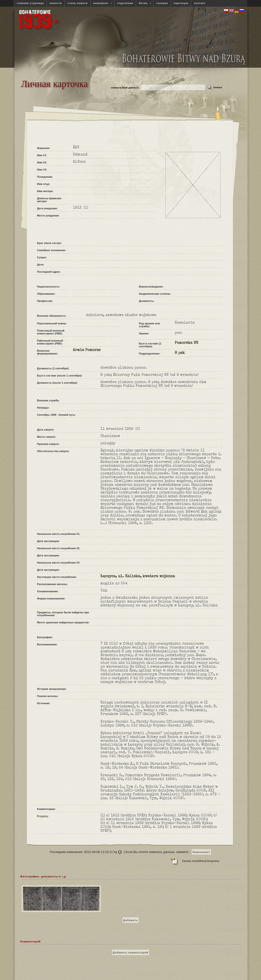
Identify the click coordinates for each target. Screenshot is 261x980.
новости (56, 3)
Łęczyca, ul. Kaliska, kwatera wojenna (138, 576)
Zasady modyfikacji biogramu (201, 861)
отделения (125, 3)
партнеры (181, 3)
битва (144, 3)
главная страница (30, 3)
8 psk (180, 353)
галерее (162, 3)
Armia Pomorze (87, 350)
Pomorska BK (186, 343)
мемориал (101, 3)
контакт (200, 3)
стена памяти (78, 3)
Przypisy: (43, 816)
